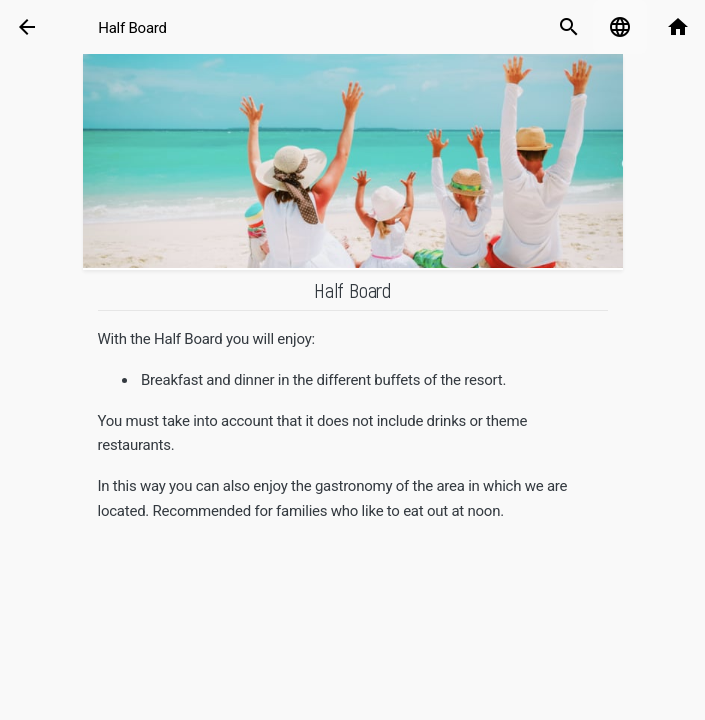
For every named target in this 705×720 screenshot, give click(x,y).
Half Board (132, 28)
